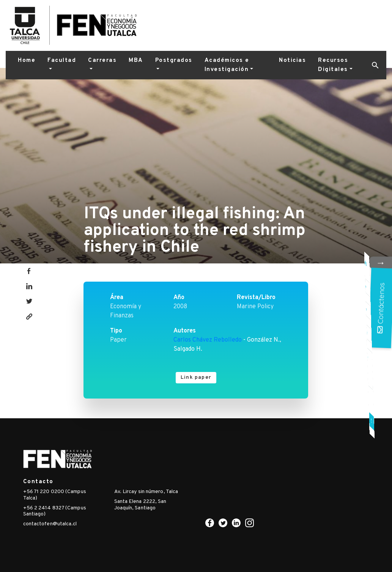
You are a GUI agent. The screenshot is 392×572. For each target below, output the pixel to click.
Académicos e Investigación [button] (227, 65)
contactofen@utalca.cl (50, 524)
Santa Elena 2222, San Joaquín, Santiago (140, 505)
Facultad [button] (62, 61)
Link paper (196, 377)
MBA (136, 61)
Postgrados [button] (174, 61)
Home (27, 61)
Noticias (292, 61)
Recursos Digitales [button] (333, 65)
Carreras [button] (102, 61)
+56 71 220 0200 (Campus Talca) (55, 495)
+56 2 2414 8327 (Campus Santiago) (55, 511)
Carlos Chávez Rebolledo (208, 340)
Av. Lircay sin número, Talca (146, 492)
